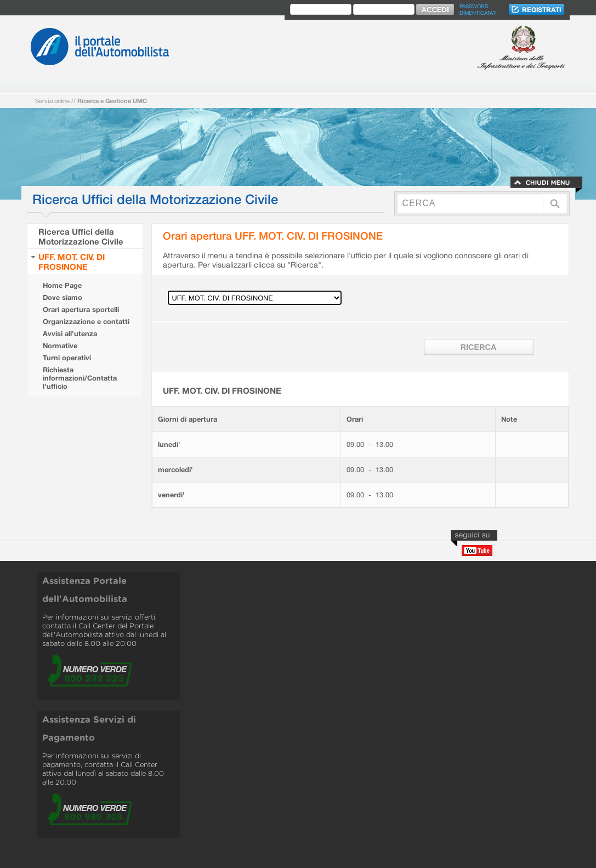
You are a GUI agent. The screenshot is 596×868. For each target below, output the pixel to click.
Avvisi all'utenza (70, 334)
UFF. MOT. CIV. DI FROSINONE (72, 262)
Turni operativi (67, 358)
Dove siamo (63, 297)
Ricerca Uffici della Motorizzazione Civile (81, 236)
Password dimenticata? (478, 10)
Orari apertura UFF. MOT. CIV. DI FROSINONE (273, 236)
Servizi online (52, 101)
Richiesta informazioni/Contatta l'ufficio (80, 378)
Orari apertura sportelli (81, 310)
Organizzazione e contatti (86, 322)
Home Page (62, 285)
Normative (60, 346)
